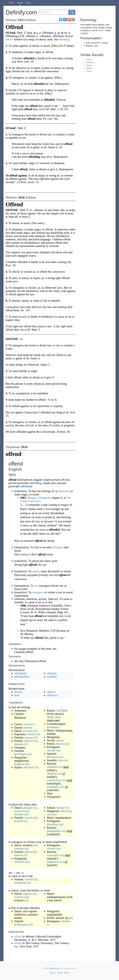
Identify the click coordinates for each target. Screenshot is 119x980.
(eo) (38, 734)
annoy (36, 571)
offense (51, 692)
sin (36, 586)
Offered (89, 68)
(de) (29, 754)
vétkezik (19, 862)
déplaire (19, 744)
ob (97, 30)
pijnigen (28, 808)
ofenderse (53, 757)
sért (49, 814)
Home (11, 3)
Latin (82, 28)
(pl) (67, 744)
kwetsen (28, 731)
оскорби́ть (53, 787)
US (92, 43)
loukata (29, 737)
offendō (88, 28)
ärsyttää (19, 821)
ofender (51, 750)
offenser (29, 741)
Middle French (91, 25)
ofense (60, 740)
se (48, 924)
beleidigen (20, 754)
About (60, 973)
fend (17, 695)
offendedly (21, 673)
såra (61, 760)
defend (18, 692)
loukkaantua (21, 924)
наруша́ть (53, 855)
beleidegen (53, 727)
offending (35, 483)
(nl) (35, 731)
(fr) (36, 741)
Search (20, 3)
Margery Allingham (39, 498)
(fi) (36, 737)
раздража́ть (54, 831)
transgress (38, 592)
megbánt (19, 764)
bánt (63, 811)
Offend (89, 60)
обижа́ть (52, 767)
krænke (28, 728)
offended (26, 486)
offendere (29, 767)
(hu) (27, 764)
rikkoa (28, 852)
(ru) (60, 767)
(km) (58, 717)
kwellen (19, 814)
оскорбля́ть (54, 780)
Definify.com (54, 968)
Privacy (53, 973)
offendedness (22, 677)
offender (52, 673)
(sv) (66, 760)
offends (65, 480)
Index (28, 3)
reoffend (52, 677)
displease (64, 491)
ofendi (31, 734)
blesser (60, 808)
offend (18, 936)
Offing (89, 71)
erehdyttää (20, 883)
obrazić (60, 744)
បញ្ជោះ (51, 717)
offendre (101, 25)
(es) (61, 757)
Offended (90, 63)
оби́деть (52, 774)
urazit (26, 724)
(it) (37, 767)
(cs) (32, 724)
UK (88, 43)
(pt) (59, 750)
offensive (52, 695)
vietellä (29, 879)
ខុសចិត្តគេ (62, 711)
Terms (67, 973)
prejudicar (53, 824)
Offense (89, 65)
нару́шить (53, 862)
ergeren (27, 894)
